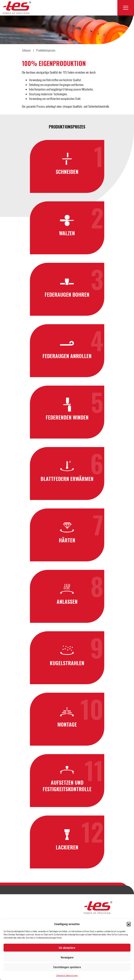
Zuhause (26, 50)
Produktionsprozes (46, 50)
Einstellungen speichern (67, 967)
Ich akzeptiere (67, 948)
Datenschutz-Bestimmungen (67, 975)
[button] (129, 924)
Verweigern (67, 957)
